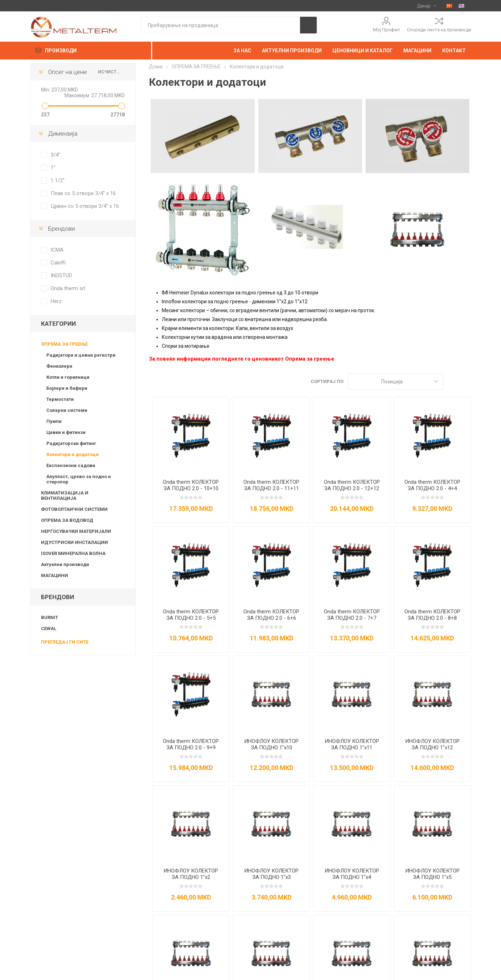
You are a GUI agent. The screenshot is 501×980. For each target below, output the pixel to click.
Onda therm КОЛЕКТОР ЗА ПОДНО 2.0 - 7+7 (352, 615)
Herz (56, 301)
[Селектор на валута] (427, 6)
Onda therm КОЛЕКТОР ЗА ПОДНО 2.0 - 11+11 (271, 485)
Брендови (61, 229)
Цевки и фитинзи (66, 432)
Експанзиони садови (71, 465)
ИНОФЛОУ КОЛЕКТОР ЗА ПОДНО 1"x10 (271, 744)
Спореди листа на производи (439, 30)
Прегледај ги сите (65, 642)
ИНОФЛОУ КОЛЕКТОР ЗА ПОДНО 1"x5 (432, 874)
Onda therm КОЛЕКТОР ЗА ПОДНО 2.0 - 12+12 (352, 485)
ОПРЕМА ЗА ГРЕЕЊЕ (64, 344)
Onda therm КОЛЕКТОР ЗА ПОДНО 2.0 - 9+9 (191, 744)
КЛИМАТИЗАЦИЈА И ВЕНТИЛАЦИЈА (65, 496)
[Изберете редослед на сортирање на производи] (396, 381)
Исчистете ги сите (110, 72)
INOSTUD (61, 276)
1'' (53, 168)
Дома (156, 67)
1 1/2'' (58, 180)
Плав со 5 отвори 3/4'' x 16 (83, 193)
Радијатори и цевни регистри (81, 355)
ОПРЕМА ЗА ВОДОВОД (67, 520)
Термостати (60, 399)
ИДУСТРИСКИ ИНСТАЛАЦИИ (74, 542)
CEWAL (49, 628)
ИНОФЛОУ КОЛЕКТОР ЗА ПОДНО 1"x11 (352, 744)
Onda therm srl (68, 288)
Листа (466, 381)
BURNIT (50, 617)
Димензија (63, 133)
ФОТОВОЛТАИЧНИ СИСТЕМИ (74, 509)
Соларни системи (67, 410)
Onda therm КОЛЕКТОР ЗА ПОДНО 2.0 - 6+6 (271, 615)
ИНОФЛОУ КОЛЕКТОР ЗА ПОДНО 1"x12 (432, 744)
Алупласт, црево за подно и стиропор (79, 479)
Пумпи (54, 421)
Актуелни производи (65, 564)
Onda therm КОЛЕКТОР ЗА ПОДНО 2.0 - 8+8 (432, 615)
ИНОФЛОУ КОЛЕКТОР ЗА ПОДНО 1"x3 (271, 874)
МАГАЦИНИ (55, 575)
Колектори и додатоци (73, 454)
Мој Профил (386, 30)
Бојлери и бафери (67, 388)
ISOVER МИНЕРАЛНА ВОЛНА (73, 553)
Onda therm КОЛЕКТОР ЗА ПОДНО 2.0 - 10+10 (191, 485)
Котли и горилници (68, 377)
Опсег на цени (67, 72)
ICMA (57, 250)
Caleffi (58, 263)
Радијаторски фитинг (71, 443)
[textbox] (220, 25)
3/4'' (55, 155)
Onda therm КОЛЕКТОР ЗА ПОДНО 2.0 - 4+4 (432, 485)
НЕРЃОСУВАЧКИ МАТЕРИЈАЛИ (76, 531)
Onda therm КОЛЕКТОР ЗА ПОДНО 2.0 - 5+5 (191, 615)
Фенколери (59, 366)
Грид (452, 381)
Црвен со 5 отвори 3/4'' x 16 (85, 206)
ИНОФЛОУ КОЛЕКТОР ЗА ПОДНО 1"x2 (191, 874)
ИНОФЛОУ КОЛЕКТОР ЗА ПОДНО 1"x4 (352, 874)
